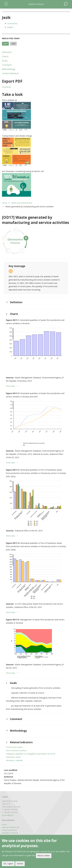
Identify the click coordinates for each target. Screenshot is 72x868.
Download (6, 87)
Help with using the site (11, 827)
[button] (36, 116)
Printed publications (10, 830)
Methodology (9, 69)
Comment (7, 65)
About (4, 824)
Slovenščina (12, 23)
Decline (20, 864)
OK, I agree (8, 864)
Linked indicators (10, 73)
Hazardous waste (13, 757)
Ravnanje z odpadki (14, 760)
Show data (11, 386)
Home (5, 203)
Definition (7, 52)
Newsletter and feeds (10, 833)
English (10, 27)
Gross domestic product (16, 750)
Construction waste (14, 747)
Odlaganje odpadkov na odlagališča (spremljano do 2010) (31, 754)
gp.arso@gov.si (8, 815)
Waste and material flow (22, 203)
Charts (5, 56)
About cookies (44, 856)
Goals (5, 61)
